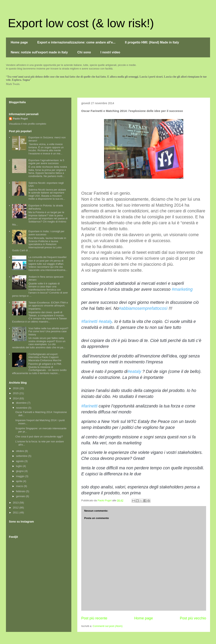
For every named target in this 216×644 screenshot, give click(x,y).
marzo (20, 486)
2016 (16, 388)
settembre (22, 456)
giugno (20, 471)
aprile (20, 481)
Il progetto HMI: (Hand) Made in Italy (152, 42)
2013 (16, 503)
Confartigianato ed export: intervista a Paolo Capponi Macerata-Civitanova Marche (45, 357)
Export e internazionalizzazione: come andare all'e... (76, 42)
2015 (16, 393)
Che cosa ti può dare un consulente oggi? (39, 437)
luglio (19, 466)
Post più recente (94, 618)
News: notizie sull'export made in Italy (39, 52)
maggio (21, 476)
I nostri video (110, 52)
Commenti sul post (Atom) (108, 626)
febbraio (21, 491)
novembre (22, 408)
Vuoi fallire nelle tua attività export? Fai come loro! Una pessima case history (48, 331)
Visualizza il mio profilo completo (28, 124)
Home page (19, 42)
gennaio (21, 496)
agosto (20, 461)
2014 (16, 398)
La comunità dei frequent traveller (47, 257)
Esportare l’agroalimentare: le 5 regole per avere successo (46, 162)
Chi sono (84, 52)
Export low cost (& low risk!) (81, 23)
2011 (16, 513)
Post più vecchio (193, 618)
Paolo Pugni (20, 119)
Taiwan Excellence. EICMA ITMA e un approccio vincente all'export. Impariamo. (48, 306)
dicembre (22, 403)
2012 (16, 508)
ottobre (20, 451)
